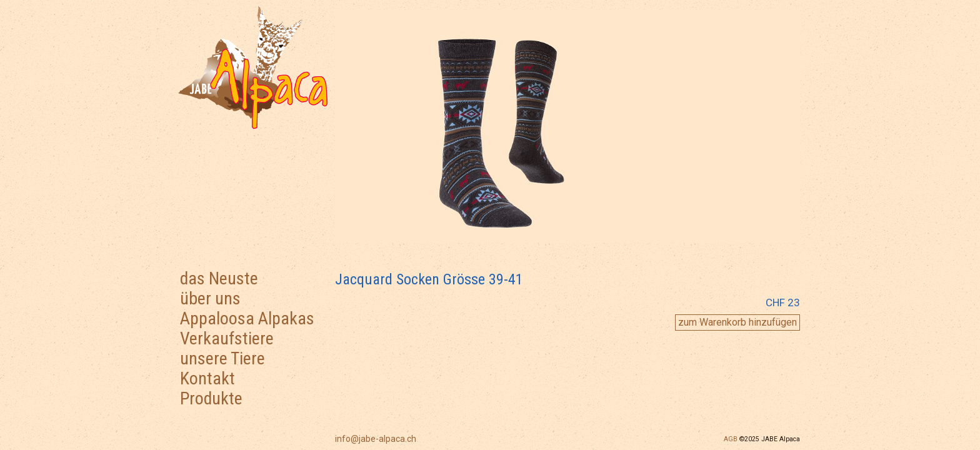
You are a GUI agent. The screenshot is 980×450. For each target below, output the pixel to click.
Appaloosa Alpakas (247, 318)
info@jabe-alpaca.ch (376, 439)
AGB (731, 439)
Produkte (211, 398)
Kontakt (207, 378)
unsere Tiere (222, 358)
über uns (210, 298)
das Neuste (219, 278)
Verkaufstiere (227, 338)
